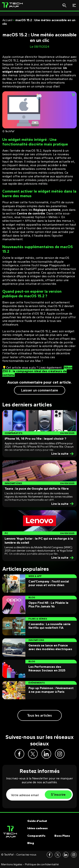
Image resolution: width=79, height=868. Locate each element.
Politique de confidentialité (42, 865)
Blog (31, 843)
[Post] (39, 434)
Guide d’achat (37, 821)
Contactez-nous (26, 855)
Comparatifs (36, 836)
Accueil (7, 20)
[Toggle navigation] (74, 5)
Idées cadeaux (37, 828)
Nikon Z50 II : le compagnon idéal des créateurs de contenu (37, 371)
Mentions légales (12, 865)
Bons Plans (62, 836)
